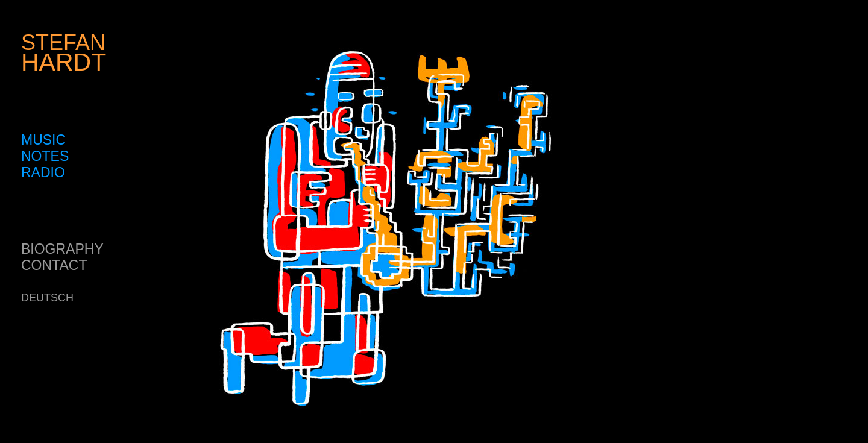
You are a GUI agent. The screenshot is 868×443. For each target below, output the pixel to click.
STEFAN (64, 53)
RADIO (43, 172)
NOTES (45, 156)
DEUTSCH (47, 298)
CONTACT (54, 265)
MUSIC (43, 140)
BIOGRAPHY (62, 249)
